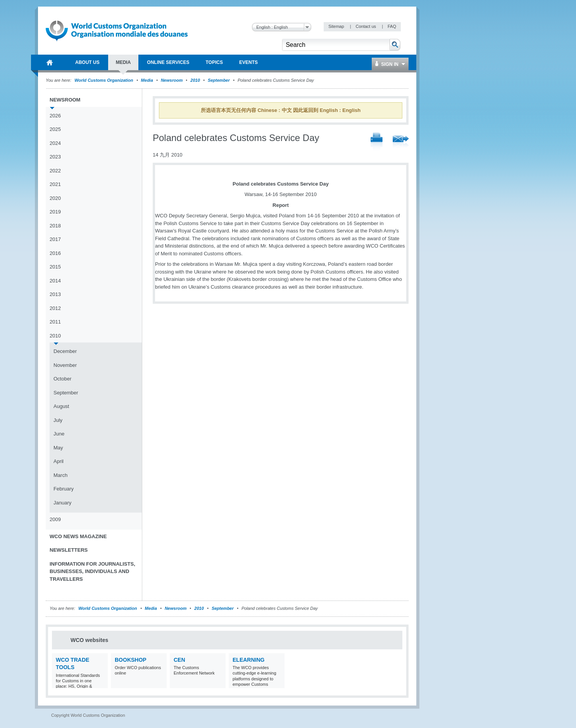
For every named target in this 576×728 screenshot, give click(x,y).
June (59, 434)
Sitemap (337, 26)
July (58, 420)
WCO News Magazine (78, 536)
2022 (55, 171)
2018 (55, 226)
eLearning (248, 660)
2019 (55, 212)
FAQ (392, 26)
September (219, 80)
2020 (55, 198)
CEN (179, 660)
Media (147, 80)
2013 (55, 294)
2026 (55, 116)
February (64, 489)
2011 (55, 322)
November (65, 365)
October (62, 379)
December (65, 351)
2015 (55, 267)
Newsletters (69, 550)
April (59, 461)
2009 (55, 519)
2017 (55, 239)
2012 (55, 308)
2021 (55, 184)
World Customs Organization (104, 80)
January (62, 503)
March (60, 475)
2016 (55, 253)
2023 (55, 157)
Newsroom (172, 80)
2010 (195, 80)
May (58, 448)
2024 (55, 143)
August (61, 406)
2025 (55, 129)
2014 (55, 281)
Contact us (366, 26)
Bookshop (131, 660)
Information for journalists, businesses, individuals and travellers (92, 571)
